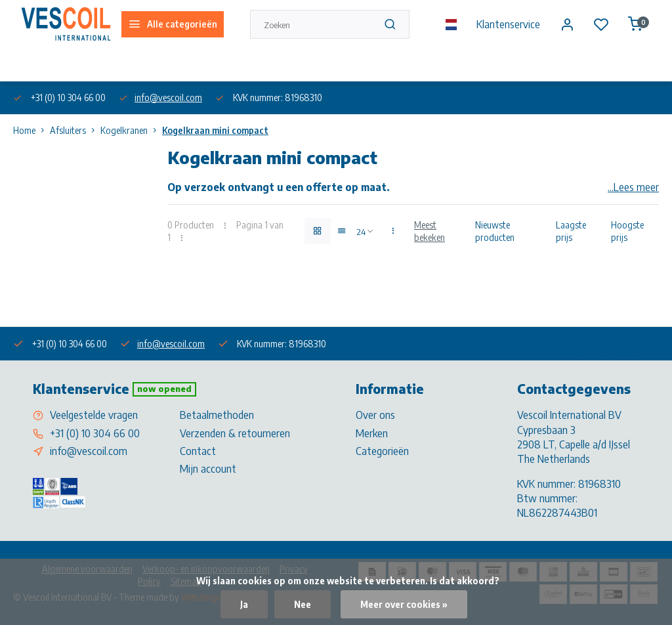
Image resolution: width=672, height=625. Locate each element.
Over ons (28, 65)
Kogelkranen (131, 130)
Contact (198, 451)
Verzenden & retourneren (235, 433)
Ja (244, 604)
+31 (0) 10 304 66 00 (95, 433)
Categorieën (382, 451)
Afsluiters (75, 130)
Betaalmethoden (217, 415)
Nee (303, 604)
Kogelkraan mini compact (215, 130)
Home (31, 130)
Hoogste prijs (627, 231)
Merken (372, 433)
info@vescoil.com (168, 97)
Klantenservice (508, 24)
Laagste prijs (571, 231)
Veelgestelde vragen (94, 415)
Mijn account (208, 469)
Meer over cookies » (404, 604)
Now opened (164, 389)
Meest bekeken (430, 231)
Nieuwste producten (495, 231)
